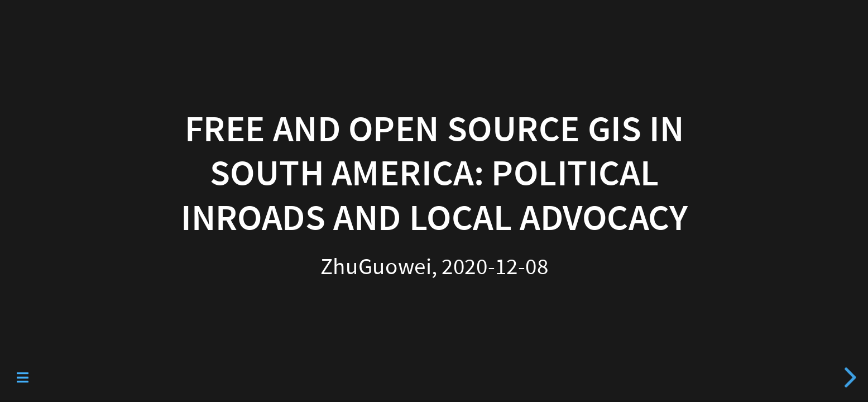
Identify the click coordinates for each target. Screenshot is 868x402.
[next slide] (848, 377)
